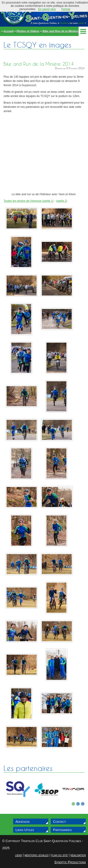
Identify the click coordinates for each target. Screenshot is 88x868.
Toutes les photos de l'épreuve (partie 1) (29, 201)
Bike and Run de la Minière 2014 (64, 31)
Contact (59, 821)
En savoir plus (47, 9)
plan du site (59, 855)
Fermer (66, 9)
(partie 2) (62, 201)
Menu (83, 31)
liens (18, 855)
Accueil (9, 31)
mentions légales (37, 855)
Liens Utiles (25, 830)
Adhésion (23, 821)
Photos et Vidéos (28, 31)
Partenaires (62, 830)
